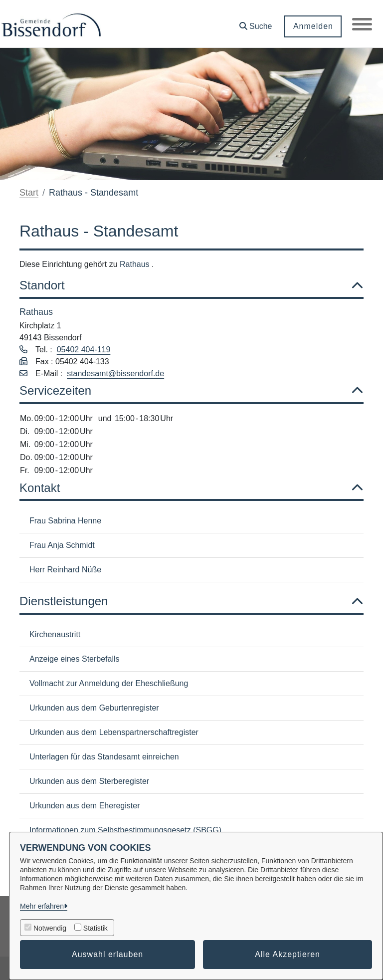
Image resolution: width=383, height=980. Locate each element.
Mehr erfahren (42, 906)
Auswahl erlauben (107, 954)
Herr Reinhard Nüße (65, 570)
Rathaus (136, 264)
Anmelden (313, 26)
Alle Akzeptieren (287, 954)
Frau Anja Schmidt (62, 545)
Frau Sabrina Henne (65, 521)
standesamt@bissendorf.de (115, 373)
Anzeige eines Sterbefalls (75, 659)
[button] (255, 23)
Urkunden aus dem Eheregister (85, 806)
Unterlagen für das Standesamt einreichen (104, 757)
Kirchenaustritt (55, 634)
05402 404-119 (84, 350)
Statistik (96, 928)
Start (29, 193)
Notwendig (50, 928)
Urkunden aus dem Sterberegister (89, 781)
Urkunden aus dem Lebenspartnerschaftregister (114, 732)
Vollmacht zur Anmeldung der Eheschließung (109, 683)
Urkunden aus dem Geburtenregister (94, 708)
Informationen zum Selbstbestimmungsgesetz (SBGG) (125, 830)
